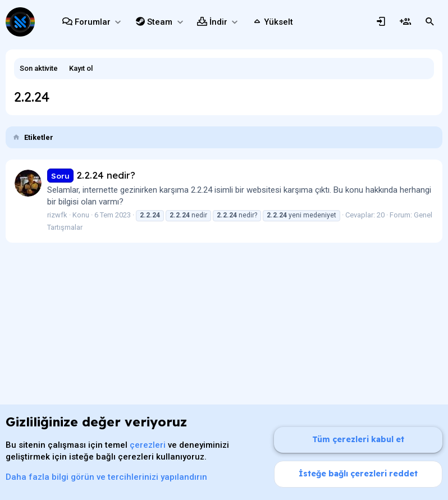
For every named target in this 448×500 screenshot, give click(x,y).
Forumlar (93, 22)
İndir (218, 22)
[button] (118, 22)
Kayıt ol (81, 68)
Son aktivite (39, 68)
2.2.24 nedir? (91, 175)
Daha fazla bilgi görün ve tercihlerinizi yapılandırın (106, 477)
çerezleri (148, 445)
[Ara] (430, 22)
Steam (160, 22)
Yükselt (278, 22)
